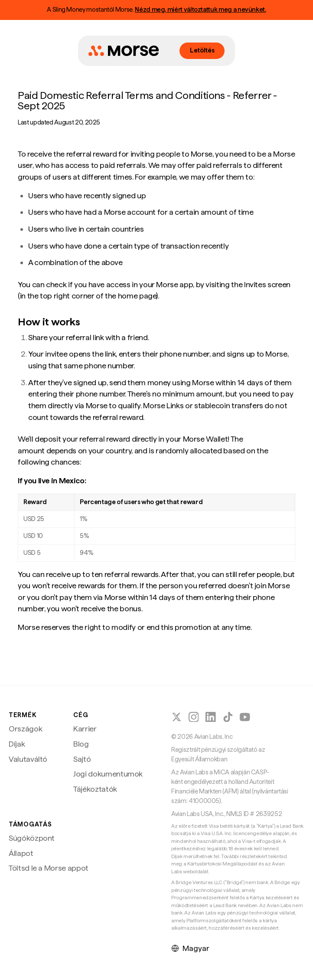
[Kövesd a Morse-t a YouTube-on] (245, 717)
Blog (81, 744)
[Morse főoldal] (124, 51)
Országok (25, 729)
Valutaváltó (28, 759)
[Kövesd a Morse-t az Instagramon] (194, 717)
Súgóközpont (32, 838)
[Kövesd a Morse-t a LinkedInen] (211, 717)
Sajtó (82, 759)
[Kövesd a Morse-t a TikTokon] (228, 717)
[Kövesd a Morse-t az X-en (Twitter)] (176, 717)
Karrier (85, 729)
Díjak (17, 744)
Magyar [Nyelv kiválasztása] (190, 948)
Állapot (21, 853)
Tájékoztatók (95, 789)
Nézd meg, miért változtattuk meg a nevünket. (200, 10)
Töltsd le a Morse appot (49, 868)
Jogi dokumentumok (108, 774)
